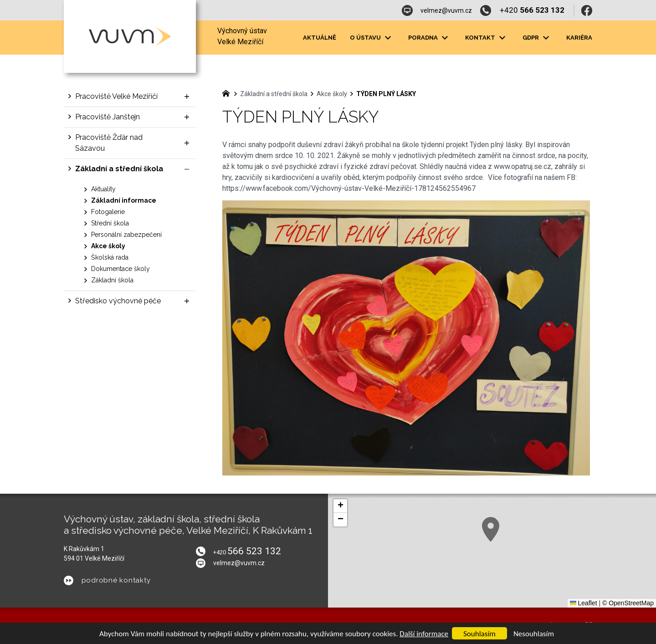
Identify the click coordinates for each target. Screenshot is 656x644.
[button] (518, 549)
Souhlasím (479, 634)
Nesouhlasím (534, 634)
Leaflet (584, 603)
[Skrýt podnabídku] (187, 169)
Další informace (424, 634)
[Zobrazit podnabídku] (187, 97)
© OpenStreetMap (628, 603)
